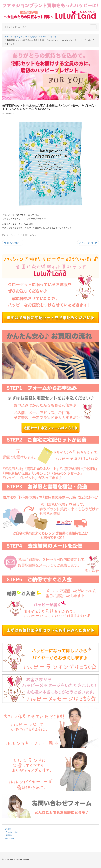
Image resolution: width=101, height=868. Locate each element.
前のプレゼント (13, 243)
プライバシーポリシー (12, 832)
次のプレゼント (88, 243)
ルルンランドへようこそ (16, 37)
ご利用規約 (8, 835)
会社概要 (8, 829)
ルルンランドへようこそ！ (17, 27)
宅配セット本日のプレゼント (43, 37)
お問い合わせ (9, 838)
